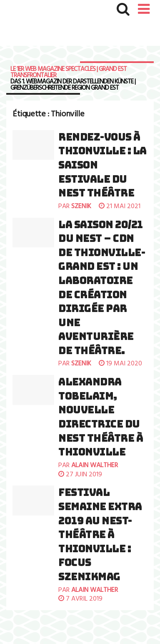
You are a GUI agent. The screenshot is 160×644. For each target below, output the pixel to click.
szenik (81, 206)
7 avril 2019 (80, 599)
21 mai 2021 (120, 206)
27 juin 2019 (80, 475)
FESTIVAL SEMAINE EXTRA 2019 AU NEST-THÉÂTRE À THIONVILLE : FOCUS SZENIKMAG (100, 535)
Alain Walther (95, 465)
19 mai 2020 (120, 364)
